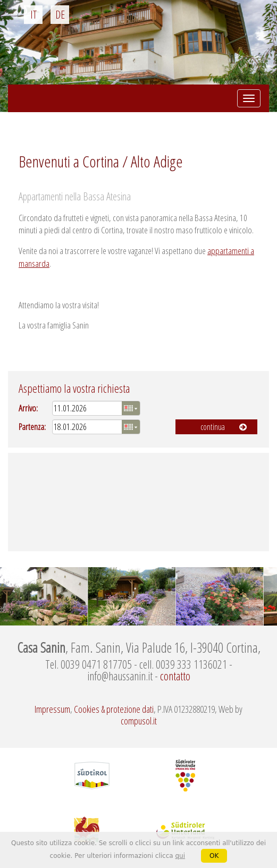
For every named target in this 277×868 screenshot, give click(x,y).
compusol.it (139, 721)
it (33, 15)
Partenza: (32, 427)
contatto (175, 676)
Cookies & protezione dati (114, 709)
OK (214, 856)
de (60, 15)
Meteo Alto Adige (138, 502)
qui (180, 856)
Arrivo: (28, 408)
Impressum (52, 709)
